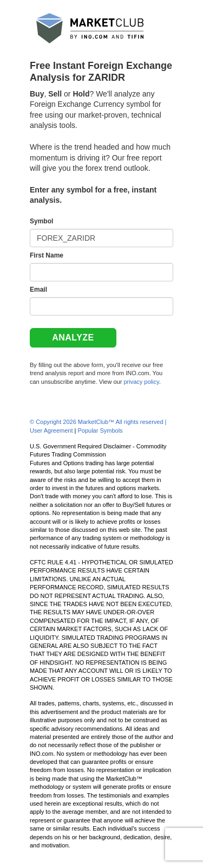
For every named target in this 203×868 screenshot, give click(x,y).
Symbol (41, 221)
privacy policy (141, 382)
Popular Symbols (100, 430)
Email (38, 290)
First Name (47, 255)
